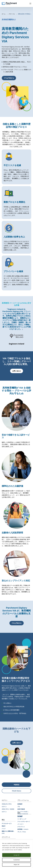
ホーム (4, 14)
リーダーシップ (22, 819)
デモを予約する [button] (9, 78)
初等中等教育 (21, 809)
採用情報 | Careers (23, 829)
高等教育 (20, 804)
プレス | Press (22, 832)
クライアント (21, 827)
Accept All (17, 855)
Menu (30, 4)
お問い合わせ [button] (17, 371)
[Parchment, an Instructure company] (9, 4)
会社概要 (20, 816)
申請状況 (17, 785)
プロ (19, 807)
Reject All (17, 865)
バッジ (4, 829)
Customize (17, 860)
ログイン (4, 807)
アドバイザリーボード (24, 822)
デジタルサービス (7, 823)
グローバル (12, 14)
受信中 (4, 826)
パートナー (21, 824)
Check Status (17, 791)
